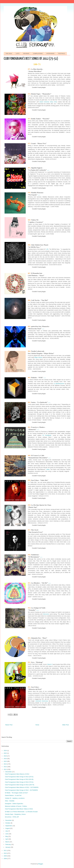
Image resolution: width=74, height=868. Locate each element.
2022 (5, 753)
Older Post (65, 725)
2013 (5, 767)
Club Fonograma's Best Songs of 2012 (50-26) (19, 779)
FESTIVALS (62, 54)
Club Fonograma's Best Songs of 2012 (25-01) (19, 777)
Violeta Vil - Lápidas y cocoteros (15, 798)
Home (37, 725)
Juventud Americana (42, 701)
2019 (5, 756)
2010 (5, 853)
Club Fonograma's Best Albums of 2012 (17, 774)
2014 (5, 764)
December (9, 772)
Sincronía (46, 614)
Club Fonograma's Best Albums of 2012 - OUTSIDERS (22, 787)
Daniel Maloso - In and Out (13, 795)
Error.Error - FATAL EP (12, 817)
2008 (5, 859)
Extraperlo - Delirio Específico (14, 804)
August (8, 828)
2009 (5, 856)
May (7, 836)
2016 (5, 759)
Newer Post (9, 725)
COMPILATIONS (38, 54)
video (48, 469)
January (8, 847)
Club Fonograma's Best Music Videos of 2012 (19, 809)
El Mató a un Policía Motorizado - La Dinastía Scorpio (21, 812)
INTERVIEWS (50, 54)
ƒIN (47, 249)
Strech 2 (50, 664)
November (9, 820)
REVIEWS (26, 54)
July (7, 831)
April (7, 839)
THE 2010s (9, 54)
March (8, 842)
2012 (5, 769)
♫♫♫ (48, 170)
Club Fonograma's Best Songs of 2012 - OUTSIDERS (21, 790)
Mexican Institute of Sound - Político (16, 806)
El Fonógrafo (47, 435)
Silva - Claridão (10, 801)
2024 (5, 751)
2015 (5, 761)
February (8, 844)
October (8, 823)
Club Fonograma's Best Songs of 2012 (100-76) (20, 785)
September (9, 826)
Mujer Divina (38, 357)
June (7, 834)
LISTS (18, 54)
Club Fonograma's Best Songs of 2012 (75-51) (19, 782)
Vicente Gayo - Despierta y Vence (15, 814)
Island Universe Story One (48, 102)
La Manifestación (59, 384)
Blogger (41, 864)
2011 (5, 850)
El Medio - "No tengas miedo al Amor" (16, 793)
